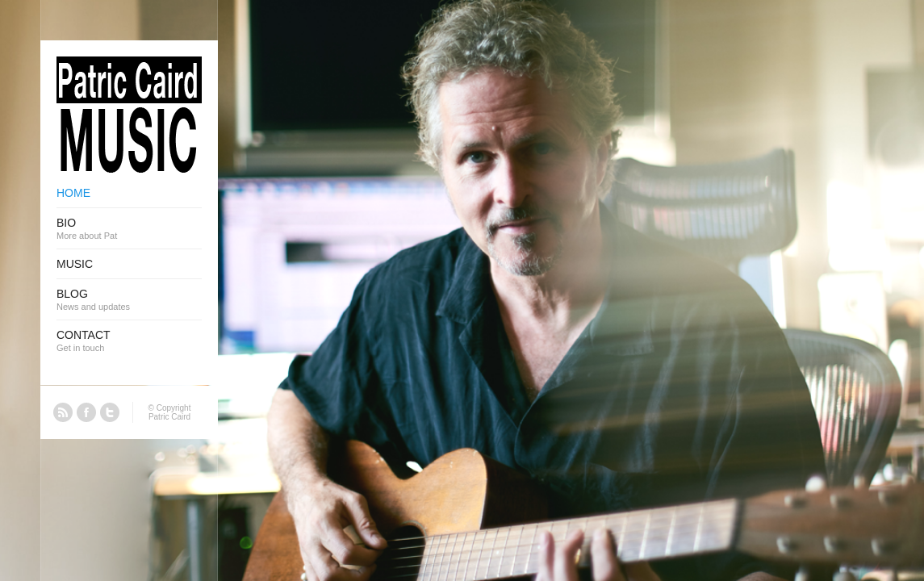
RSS (63, 412)
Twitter (110, 412)
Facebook (86, 412)
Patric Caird (169, 417)
